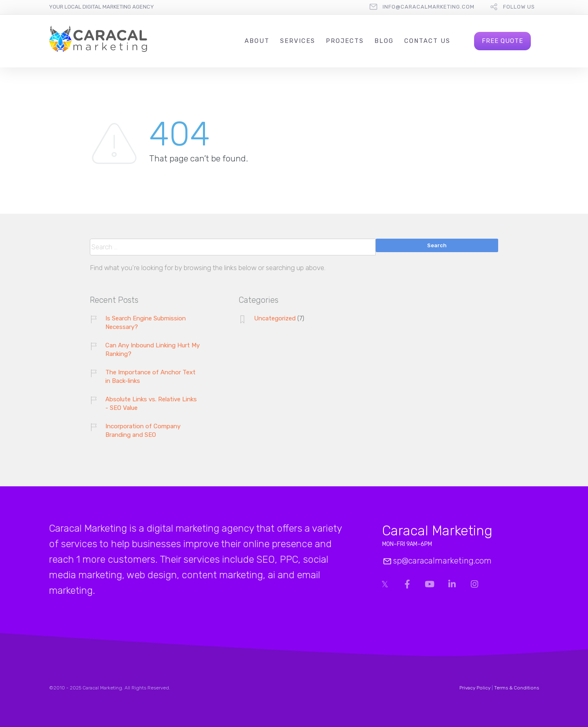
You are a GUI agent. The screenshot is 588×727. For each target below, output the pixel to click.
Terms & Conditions (517, 688)
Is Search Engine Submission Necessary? (146, 323)
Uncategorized (275, 318)
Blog (384, 41)
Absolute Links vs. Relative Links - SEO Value (151, 404)
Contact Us (427, 41)
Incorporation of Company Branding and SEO (143, 431)
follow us (519, 7)
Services (298, 41)
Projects (345, 41)
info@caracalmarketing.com (429, 7)
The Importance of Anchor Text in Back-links (150, 377)
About (257, 41)
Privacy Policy (475, 688)
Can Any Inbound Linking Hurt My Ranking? (153, 350)
